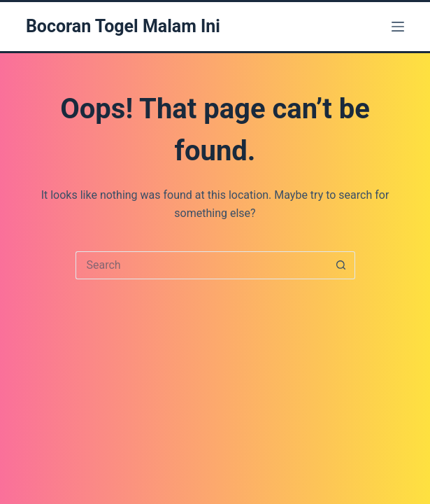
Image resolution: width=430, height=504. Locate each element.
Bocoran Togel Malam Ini (123, 26)
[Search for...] (201, 265)
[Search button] (341, 265)
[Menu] (398, 27)
